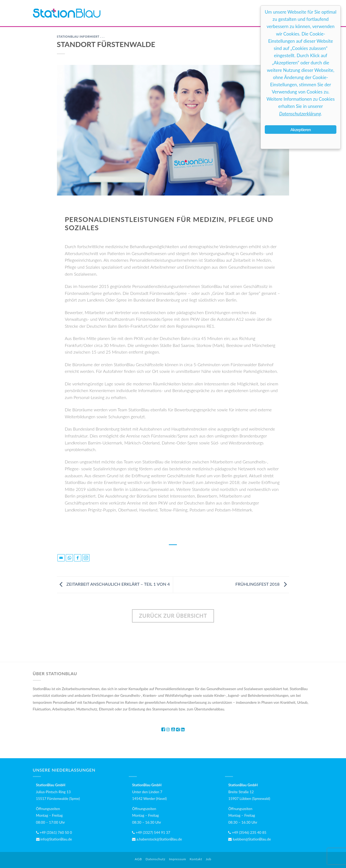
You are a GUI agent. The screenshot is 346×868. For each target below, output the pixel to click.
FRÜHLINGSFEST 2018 (262, 584)
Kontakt (196, 859)
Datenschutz (155, 859)
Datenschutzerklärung (300, 114)
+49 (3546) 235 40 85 (247, 832)
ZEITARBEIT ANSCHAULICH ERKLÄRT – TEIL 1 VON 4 (113, 584)
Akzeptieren (301, 129)
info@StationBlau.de (54, 839)
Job (209, 859)
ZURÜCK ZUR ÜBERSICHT (173, 616)
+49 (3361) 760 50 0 (54, 832)
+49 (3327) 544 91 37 (151, 832)
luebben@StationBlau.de (249, 839)
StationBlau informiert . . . (81, 36)
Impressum (177, 859)
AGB (138, 859)
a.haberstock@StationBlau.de (157, 839)
